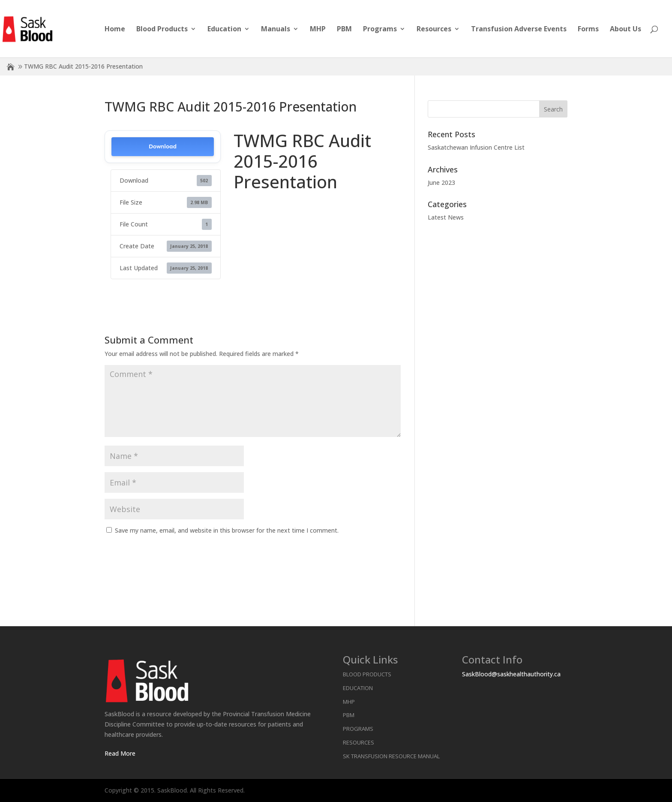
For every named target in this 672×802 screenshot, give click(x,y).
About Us (625, 30)
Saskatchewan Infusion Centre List (476, 147)
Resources (434, 30)
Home (115, 30)
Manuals (276, 30)
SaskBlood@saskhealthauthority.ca (511, 674)
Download (163, 146)
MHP (318, 30)
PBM (344, 30)
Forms (588, 30)
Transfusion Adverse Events (519, 30)
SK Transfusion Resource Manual (391, 756)
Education (224, 30)
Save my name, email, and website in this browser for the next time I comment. (227, 530)
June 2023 (441, 182)
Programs (380, 30)
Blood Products (162, 30)
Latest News (446, 217)
